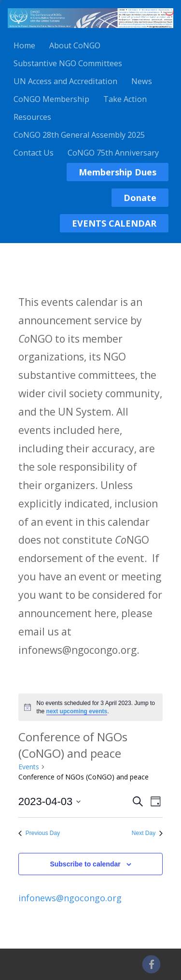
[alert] (90, 707)
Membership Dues (118, 172)
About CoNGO (75, 45)
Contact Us (34, 153)
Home (24, 45)
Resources (32, 117)
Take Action (125, 99)
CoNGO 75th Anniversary (113, 153)
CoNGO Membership (51, 99)
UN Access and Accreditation (65, 81)
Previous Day (39, 833)
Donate (140, 198)
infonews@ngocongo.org (70, 898)
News (142, 81)
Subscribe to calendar (85, 864)
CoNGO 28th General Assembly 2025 (79, 135)
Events (29, 767)
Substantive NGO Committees (68, 63)
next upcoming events (77, 711)
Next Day (147, 833)
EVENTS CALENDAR (114, 223)
